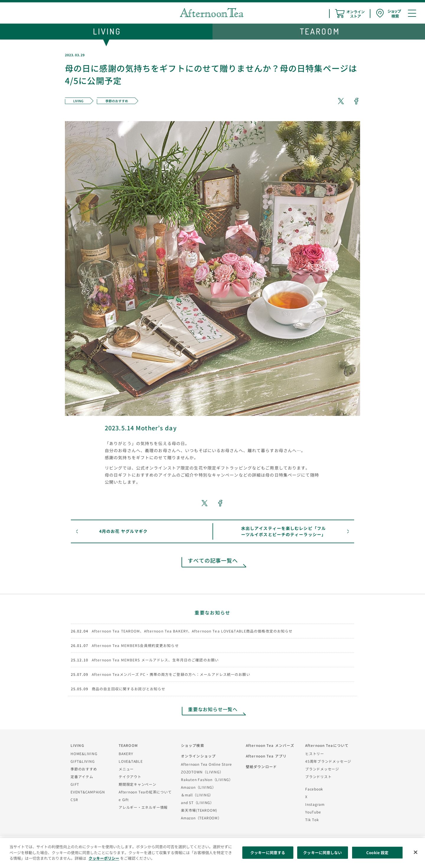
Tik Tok (312, 820)
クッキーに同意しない (322, 853)
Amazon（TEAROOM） (201, 818)
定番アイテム (82, 776)
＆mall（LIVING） (197, 795)
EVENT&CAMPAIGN (88, 792)
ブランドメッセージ (322, 769)
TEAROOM (128, 745)
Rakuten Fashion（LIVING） (207, 779)
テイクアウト (130, 776)
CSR (74, 799)
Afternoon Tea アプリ (266, 756)
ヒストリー (315, 753)
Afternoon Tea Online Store (206, 764)
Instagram (315, 804)
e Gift (124, 799)
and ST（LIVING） (197, 802)
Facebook (314, 789)
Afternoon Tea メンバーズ (270, 745)
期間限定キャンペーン (138, 784)
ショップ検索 (193, 745)
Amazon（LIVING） (198, 787)
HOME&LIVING (84, 753)
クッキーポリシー (104, 858)
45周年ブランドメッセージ (328, 761)
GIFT (75, 784)
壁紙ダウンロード (261, 766)
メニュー (126, 769)
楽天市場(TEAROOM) (199, 810)
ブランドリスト (318, 776)
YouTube (313, 812)
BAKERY (126, 753)
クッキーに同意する (268, 853)
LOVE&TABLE (131, 761)
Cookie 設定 (377, 853)
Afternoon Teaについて (327, 745)
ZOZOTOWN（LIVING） (202, 772)
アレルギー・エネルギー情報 (143, 807)
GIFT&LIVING (83, 761)
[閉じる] (416, 852)
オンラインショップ (198, 756)
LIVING (77, 745)
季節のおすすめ (84, 769)
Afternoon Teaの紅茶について (145, 792)
